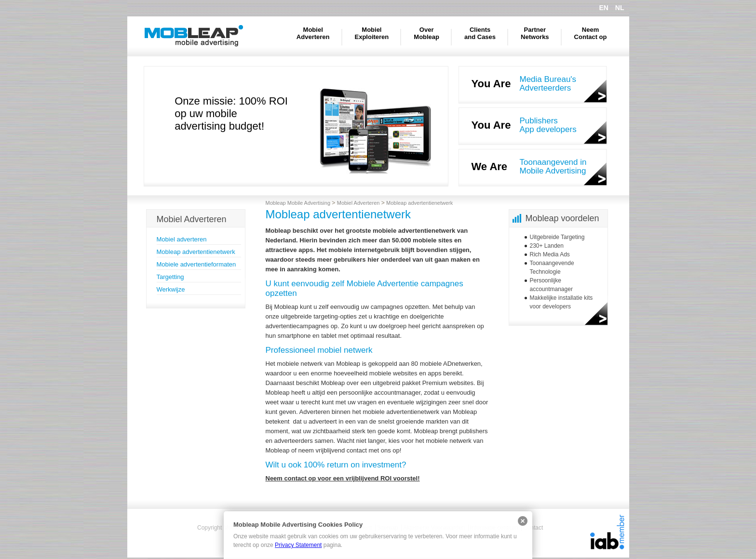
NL (620, 8)
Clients (480, 33)
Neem (591, 33)
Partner (535, 33)
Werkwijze (171, 289)
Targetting (170, 277)
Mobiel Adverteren (358, 203)
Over (426, 33)
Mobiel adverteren (182, 239)
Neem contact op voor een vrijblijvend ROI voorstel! (343, 478)
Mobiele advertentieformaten (196, 264)
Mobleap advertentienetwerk (196, 252)
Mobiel (313, 33)
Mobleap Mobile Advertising (194, 36)
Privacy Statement (298, 545)
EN (603, 8)
